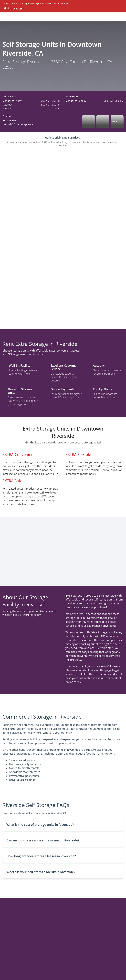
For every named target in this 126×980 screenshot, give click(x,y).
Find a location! (13, 9)
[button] (63, 825)
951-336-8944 (10, 120)
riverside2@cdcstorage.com (18, 124)
